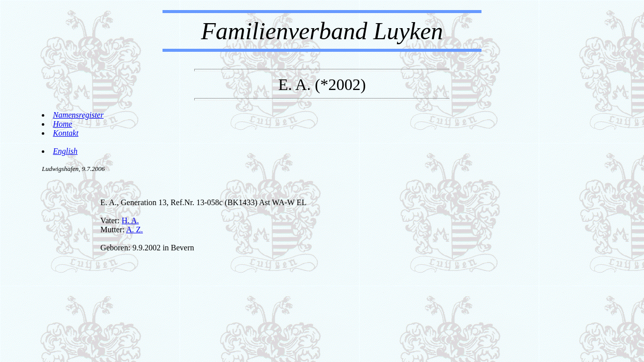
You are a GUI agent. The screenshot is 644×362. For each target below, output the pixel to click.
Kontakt (66, 133)
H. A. (130, 220)
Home (62, 124)
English (65, 151)
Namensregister (78, 115)
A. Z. (135, 230)
